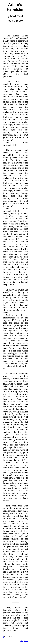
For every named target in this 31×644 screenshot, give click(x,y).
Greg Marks (24, 641)
